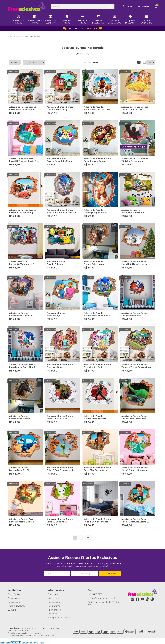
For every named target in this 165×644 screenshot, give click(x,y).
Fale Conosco (54, 610)
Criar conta (53, 594)
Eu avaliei (12, 610)
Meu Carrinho (54, 606)
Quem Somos (14, 594)
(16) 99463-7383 (95, 594)
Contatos (52, 614)
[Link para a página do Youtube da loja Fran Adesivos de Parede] (142, 599)
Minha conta (54, 598)
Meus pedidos (14, 602)
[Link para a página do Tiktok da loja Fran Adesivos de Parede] (147, 599)
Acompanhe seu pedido (59, 618)
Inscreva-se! (110, 573)
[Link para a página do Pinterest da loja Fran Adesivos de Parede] (152, 599)
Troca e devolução (17, 606)
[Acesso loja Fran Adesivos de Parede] (136, 7)
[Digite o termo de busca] (79, 7)
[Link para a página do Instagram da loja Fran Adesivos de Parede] (133, 599)
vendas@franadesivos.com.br (102, 598)
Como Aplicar (14, 598)
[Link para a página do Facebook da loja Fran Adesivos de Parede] (138, 599)
